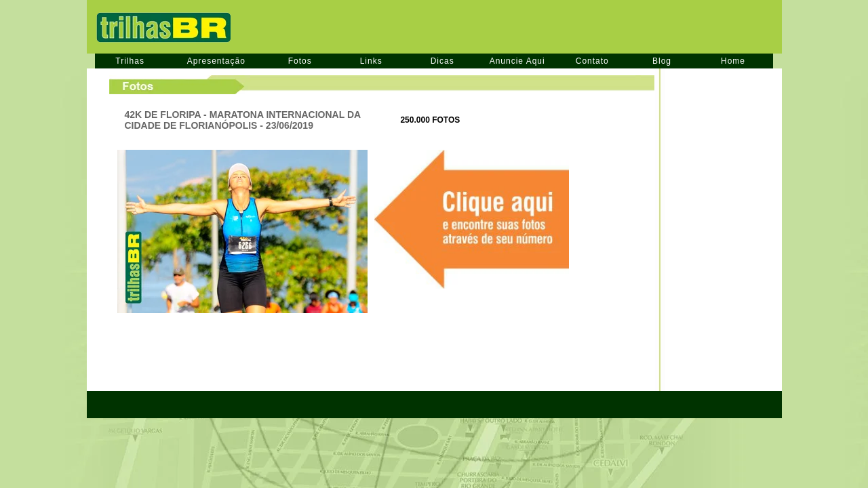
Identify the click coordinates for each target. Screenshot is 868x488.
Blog (662, 61)
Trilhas (130, 61)
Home (733, 61)
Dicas (442, 61)
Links (371, 61)
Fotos (300, 61)
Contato (592, 61)
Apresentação (216, 61)
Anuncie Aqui (517, 61)
